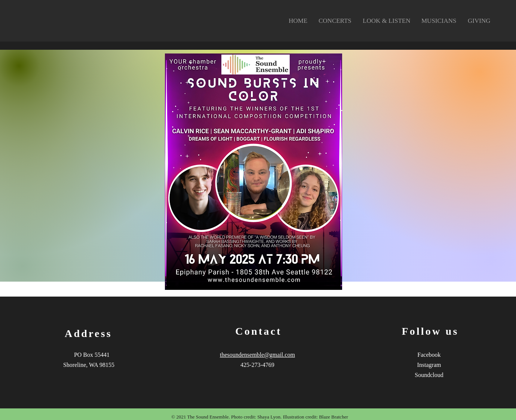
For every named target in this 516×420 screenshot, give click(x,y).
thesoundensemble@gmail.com (257, 355)
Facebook (429, 355)
